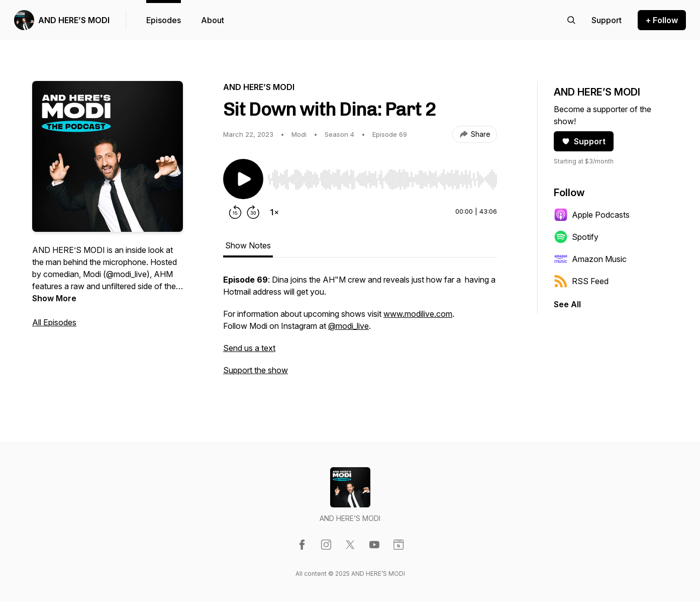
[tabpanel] (360, 330)
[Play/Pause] (243, 179)
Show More (54, 298)
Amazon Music (590, 259)
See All (567, 304)
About (213, 20)
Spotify (576, 237)
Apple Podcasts (592, 215)
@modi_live (348, 326)
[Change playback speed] (274, 212)
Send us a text (249, 348)
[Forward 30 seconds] (253, 212)
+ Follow (662, 20)
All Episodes (54, 322)
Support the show (256, 370)
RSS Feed (581, 281)
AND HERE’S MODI (74, 20)
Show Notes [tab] (248, 245)
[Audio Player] (382, 177)
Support (584, 141)
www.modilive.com (418, 314)
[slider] (382, 180)
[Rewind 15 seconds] (235, 212)
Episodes (164, 20)
